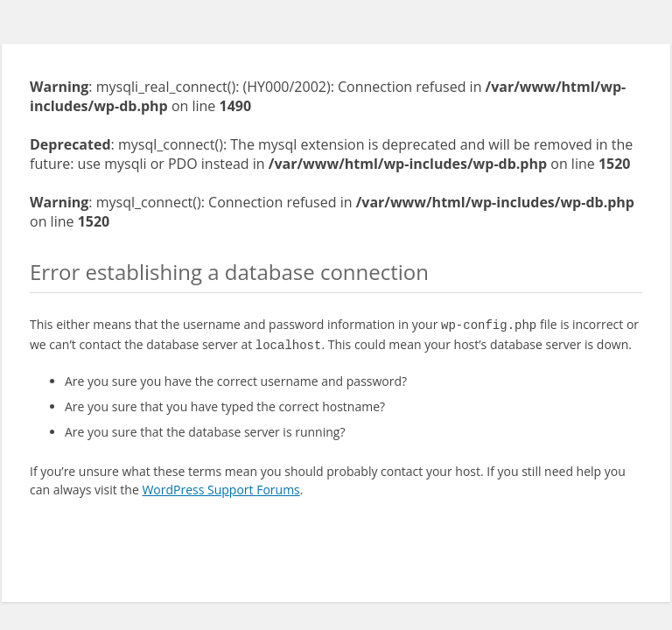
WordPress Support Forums (220, 486)
